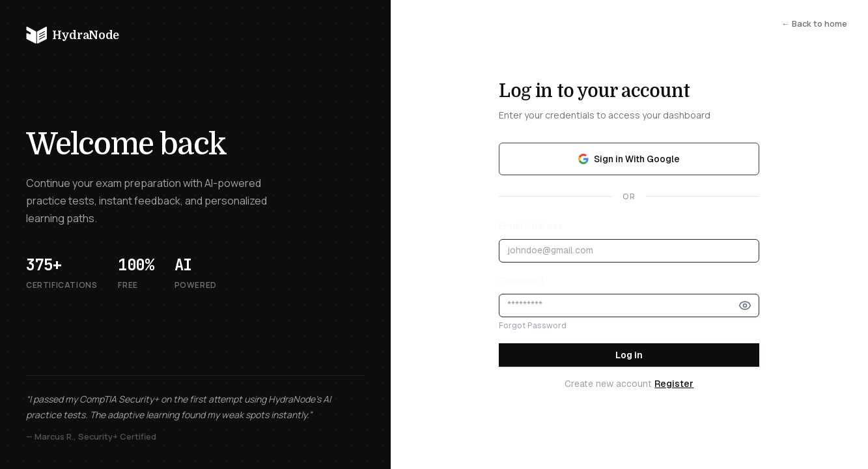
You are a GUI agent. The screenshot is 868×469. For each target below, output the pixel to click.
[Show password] (745, 306)
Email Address (531, 226)
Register (674, 384)
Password (521, 281)
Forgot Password (533, 326)
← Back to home (814, 23)
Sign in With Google (629, 159)
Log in (629, 355)
